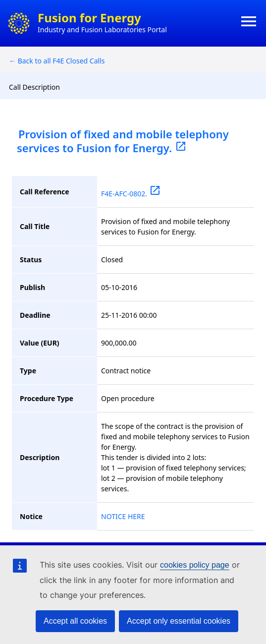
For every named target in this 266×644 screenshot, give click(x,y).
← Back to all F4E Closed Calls (57, 61)
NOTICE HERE (123, 516)
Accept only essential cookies (179, 621)
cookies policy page (195, 565)
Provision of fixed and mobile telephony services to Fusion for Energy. (123, 141)
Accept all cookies (75, 621)
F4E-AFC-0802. (131, 194)
